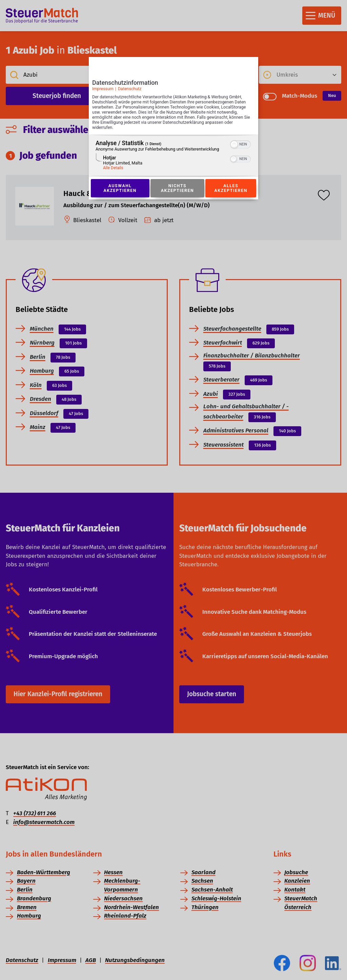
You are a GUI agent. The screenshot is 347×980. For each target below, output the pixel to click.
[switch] (240, 144)
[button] (234, 144)
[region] (173, 156)
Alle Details (113, 168)
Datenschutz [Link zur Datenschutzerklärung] (130, 89)
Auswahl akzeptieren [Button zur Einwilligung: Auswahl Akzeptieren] (120, 188)
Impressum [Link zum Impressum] (103, 89)
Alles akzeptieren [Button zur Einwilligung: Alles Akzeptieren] (231, 188)
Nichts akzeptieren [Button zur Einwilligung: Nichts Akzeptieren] (177, 188)
